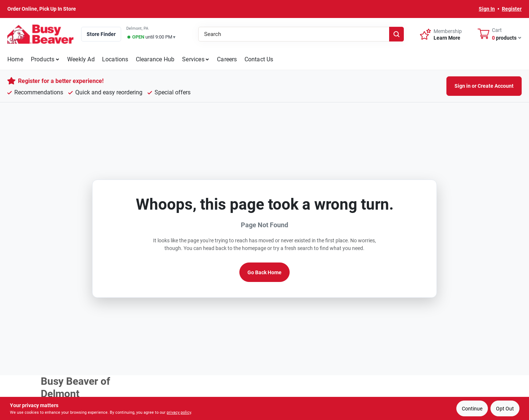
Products (43, 59)
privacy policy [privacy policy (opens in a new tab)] (179, 412)
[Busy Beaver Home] (40, 34)
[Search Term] (301, 34)
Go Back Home (264, 272)
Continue (472, 409)
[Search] (396, 34)
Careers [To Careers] (227, 59)
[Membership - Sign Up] (441, 34)
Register (512, 9)
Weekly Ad (81, 59)
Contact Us (259, 59)
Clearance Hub (155, 59)
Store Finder (101, 34)
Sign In (487, 9)
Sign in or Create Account (484, 86)
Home (15, 59)
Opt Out (505, 409)
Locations (115, 59)
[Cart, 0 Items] (500, 34)
